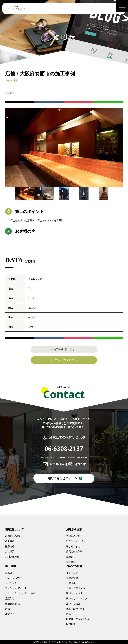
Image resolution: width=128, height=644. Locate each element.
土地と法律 (72, 578)
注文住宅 (10, 614)
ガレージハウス (13, 578)
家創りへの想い (13, 536)
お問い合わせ (12, 557)
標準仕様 (71, 562)
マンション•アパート (16, 588)
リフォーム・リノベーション (20, 593)
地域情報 (71, 583)
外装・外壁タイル (76, 588)
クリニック (11, 583)
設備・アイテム (74, 614)
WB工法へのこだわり (78, 541)
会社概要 (10, 551)
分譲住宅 (10, 598)
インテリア (72, 573)
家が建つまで (73, 546)
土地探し (71, 557)
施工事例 (10, 541)
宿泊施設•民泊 (13, 604)
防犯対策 (71, 624)
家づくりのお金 (74, 593)
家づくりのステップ (77, 598)
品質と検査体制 (74, 551)
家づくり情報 (73, 604)
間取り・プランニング (78, 619)
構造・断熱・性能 (76, 609)
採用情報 (10, 546)
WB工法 (9, 573)
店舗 (7, 609)
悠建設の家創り (74, 536)
